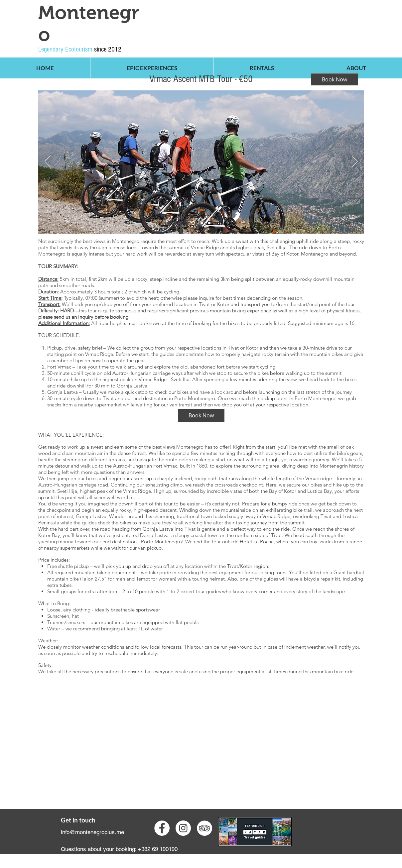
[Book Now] (201, 415)
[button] (152, 68)
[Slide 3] (209, 223)
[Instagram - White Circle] (183, 828)
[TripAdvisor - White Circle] (204, 828)
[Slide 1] (202, 223)
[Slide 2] (193, 223)
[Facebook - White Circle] (162, 828)
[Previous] (48, 162)
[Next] (355, 162)
